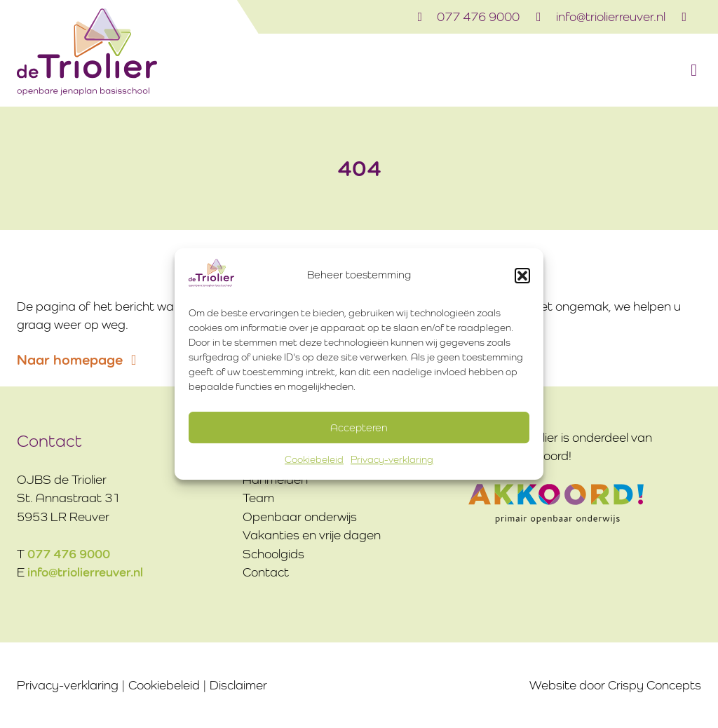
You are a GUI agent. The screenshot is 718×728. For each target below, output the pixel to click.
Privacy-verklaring (392, 459)
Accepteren (359, 427)
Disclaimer (238, 685)
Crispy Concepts (655, 685)
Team (258, 498)
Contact (266, 572)
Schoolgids (273, 554)
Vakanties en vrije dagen (312, 535)
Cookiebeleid (314, 459)
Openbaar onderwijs (300, 517)
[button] (522, 276)
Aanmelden (275, 480)
